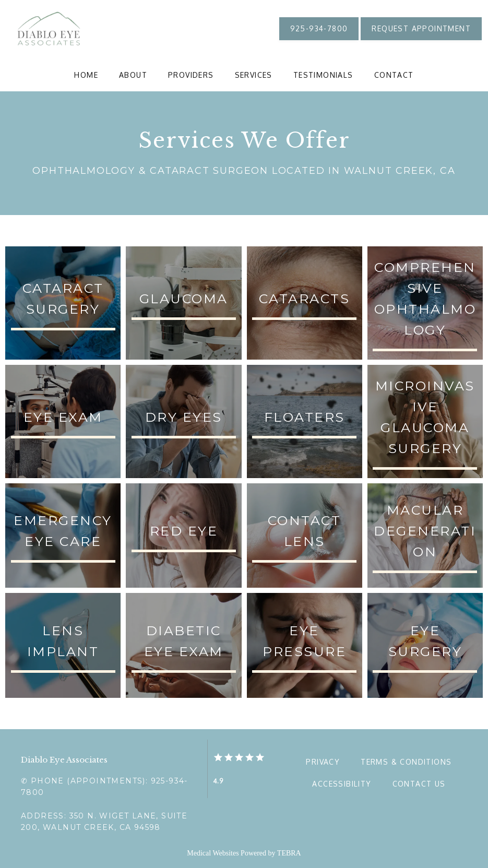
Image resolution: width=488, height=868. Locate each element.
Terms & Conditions (406, 762)
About (133, 75)
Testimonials (323, 75)
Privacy (323, 762)
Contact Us (419, 784)
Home (86, 75)
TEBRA (289, 853)
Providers (191, 75)
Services (254, 75)
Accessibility (342, 784)
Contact (394, 75)
